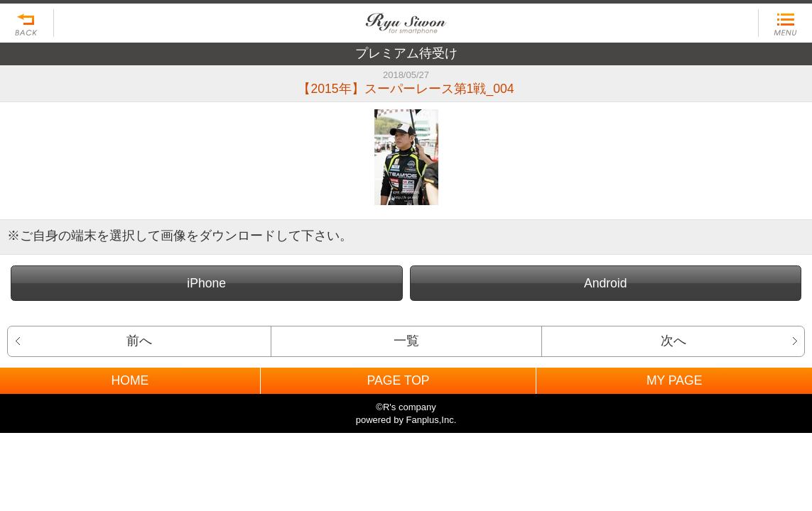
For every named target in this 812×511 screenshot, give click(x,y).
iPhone (206, 283)
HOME (130, 380)
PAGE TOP (399, 380)
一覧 (406, 341)
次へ (673, 341)
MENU (785, 23)
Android (606, 283)
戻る (27, 23)
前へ (139, 341)
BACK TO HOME (406, 20)
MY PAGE (675, 380)
